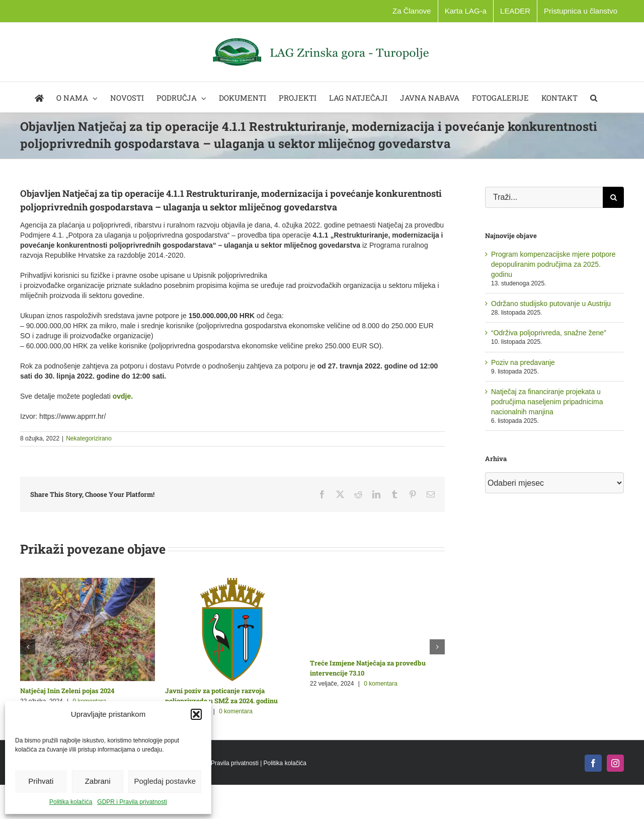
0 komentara (236, 711)
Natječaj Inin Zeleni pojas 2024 (67, 691)
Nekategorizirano (89, 438)
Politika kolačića (71, 802)
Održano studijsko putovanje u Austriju (551, 304)
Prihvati (41, 781)
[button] (196, 714)
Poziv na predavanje (523, 362)
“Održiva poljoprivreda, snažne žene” (549, 333)
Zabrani (98, 781)
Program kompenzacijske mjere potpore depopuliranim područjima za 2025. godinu (553, 264)
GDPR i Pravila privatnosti (132, 802)
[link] (123, 396)
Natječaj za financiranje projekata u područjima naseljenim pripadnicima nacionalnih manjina (547, 402)
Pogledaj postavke (165, 781)
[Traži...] (544, 197)
